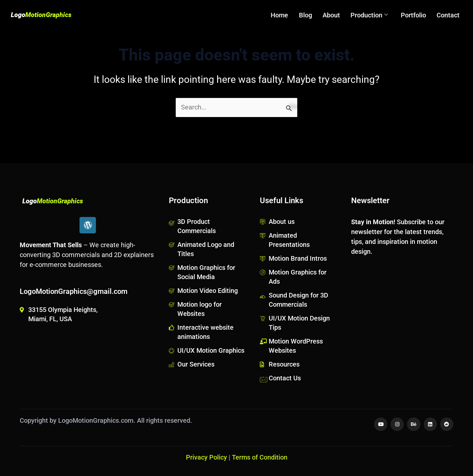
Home (284, 15)
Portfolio (414, 15)
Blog (309, 15)
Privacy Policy (206, 457)
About (334, 15)
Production (371, 15)
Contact (448, 15)
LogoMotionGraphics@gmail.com (74, 291)
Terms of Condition (260, 457)
